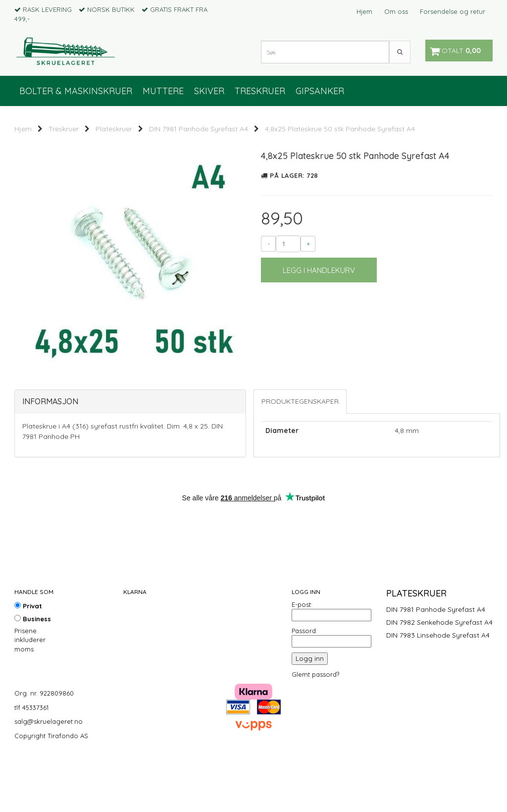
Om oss (396, 11)
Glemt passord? (315, 724)
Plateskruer (114, 129)
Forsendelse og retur (453, 11)
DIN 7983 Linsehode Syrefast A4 (438, 685)
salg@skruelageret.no (49, 771)
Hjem (364, 11)
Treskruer (64, 129)
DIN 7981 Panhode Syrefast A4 (199, 129)
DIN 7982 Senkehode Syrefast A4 (439, 672)
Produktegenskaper (300, 451)
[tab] (130, 451)
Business (33, 668)
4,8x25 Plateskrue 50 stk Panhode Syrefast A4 (340, 129)
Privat (28, 655)
